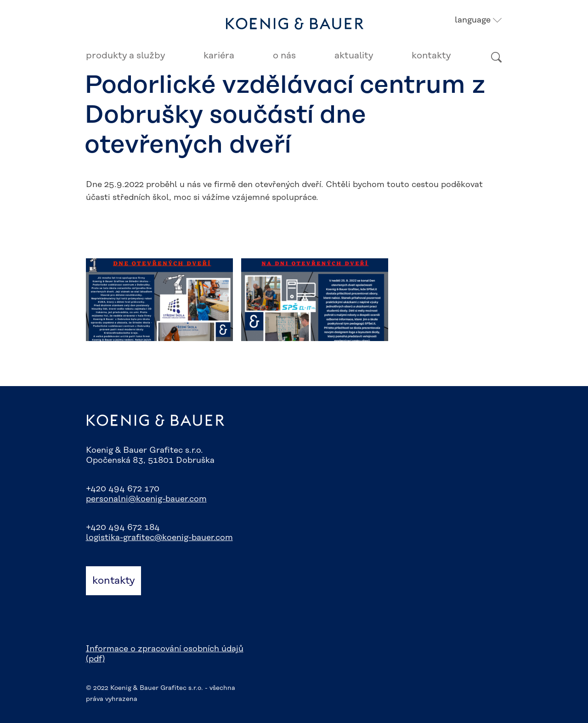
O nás (284, 56)
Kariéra (219, 56)
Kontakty (431, 56)
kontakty (113, 581)
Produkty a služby (125, 56)
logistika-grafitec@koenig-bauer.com (159, 538)
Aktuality (354, 56)
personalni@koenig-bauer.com (146, 499)
